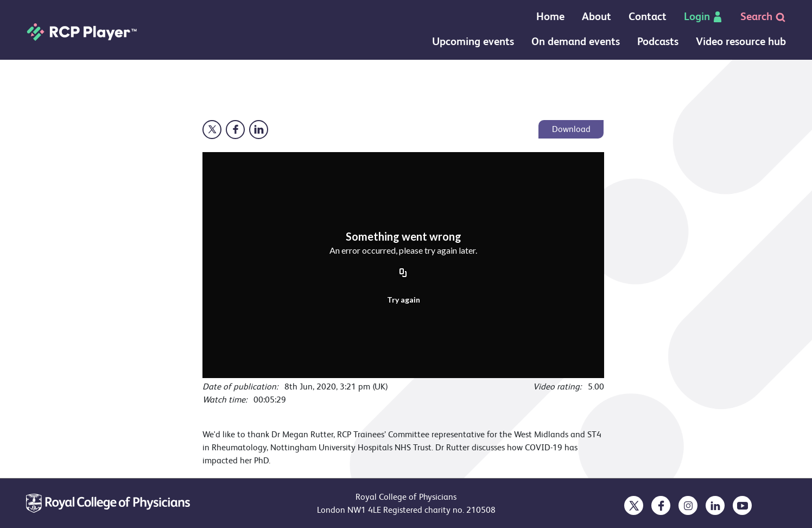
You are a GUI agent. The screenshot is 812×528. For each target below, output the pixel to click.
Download (571, 129)
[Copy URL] (403, 274)
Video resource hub (741, 42)
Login (703, 17)
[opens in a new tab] (634, 505)
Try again (404, 300)
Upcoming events (473, 42)
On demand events (576, 42)
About (597, 17)
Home (550, 17)
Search (763, 17)
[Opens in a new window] (212, 130)
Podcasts (658, 42)
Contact (648, 17)
